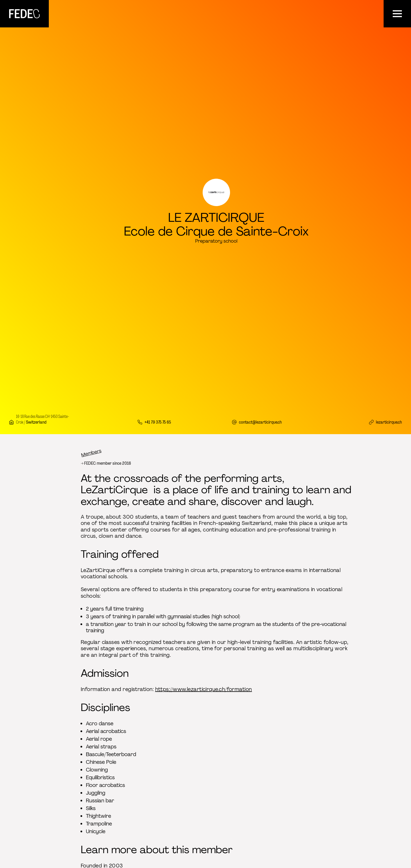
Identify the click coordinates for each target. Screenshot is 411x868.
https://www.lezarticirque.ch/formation (204, 689)
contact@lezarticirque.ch (260, 422)
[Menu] (397, 14)
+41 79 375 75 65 (158, 422)
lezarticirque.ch (389, 422)
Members (91, 453)
